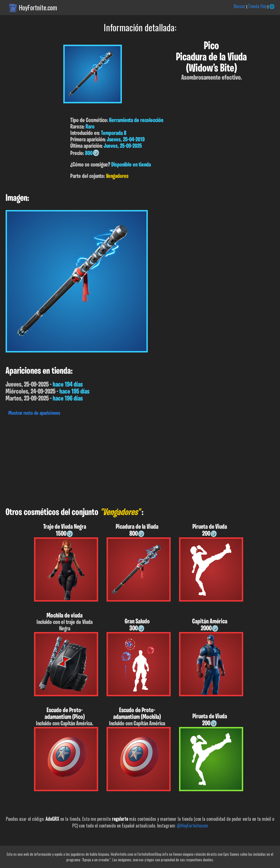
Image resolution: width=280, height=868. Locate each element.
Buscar (240, 6)
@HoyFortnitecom (192, 826)
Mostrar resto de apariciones (34, 413)
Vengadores (117, 176)
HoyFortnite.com (38, 8)
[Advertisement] (140, 460)
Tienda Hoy (257, 6)
